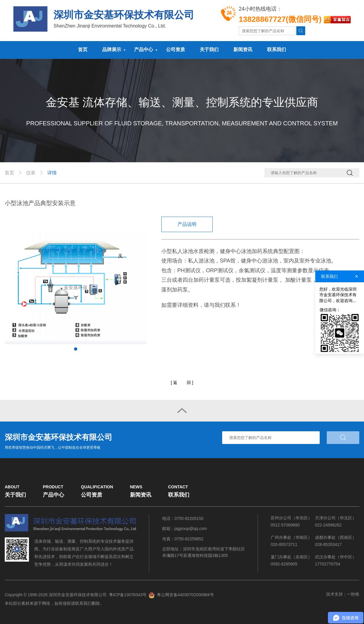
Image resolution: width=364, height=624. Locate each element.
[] (182, 383)
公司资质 (175, 50)
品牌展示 (112, 50)
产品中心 (144, 50)
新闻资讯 (243, 50)
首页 (83, 50)
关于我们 (209, 50)
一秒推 (353, 594)
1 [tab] (76, 349)
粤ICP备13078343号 (128, 595)
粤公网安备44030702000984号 (185, 595)
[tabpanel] (76, 288)
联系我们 (277, 50)
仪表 (31, 173)
